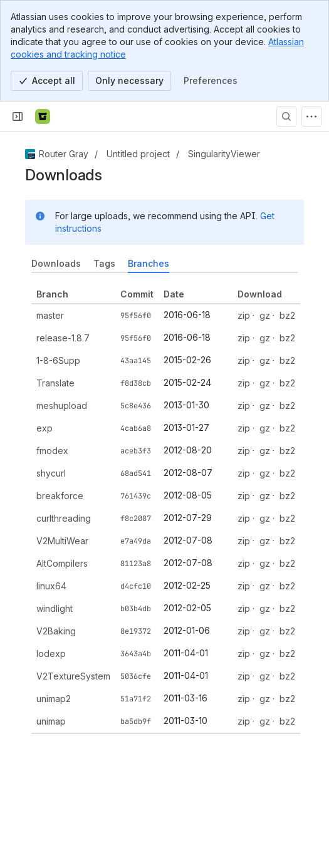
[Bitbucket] (43, 116)
